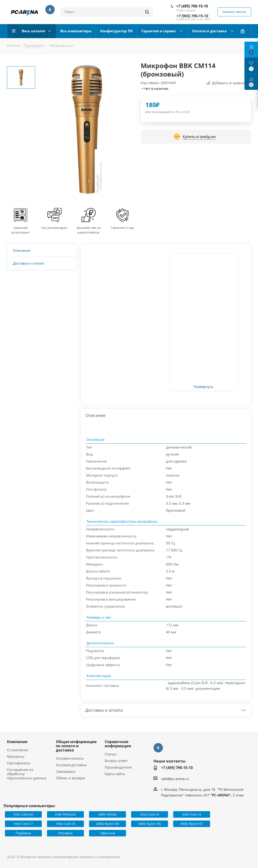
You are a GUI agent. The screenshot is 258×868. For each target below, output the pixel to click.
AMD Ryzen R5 (150, 824)
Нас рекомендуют (54, 228)
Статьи (111, 754)
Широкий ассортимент (21, 230)
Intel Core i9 (66, 824)
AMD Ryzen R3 (108, 824)
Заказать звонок (234, 12)
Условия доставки (71, 765)
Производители (118, 767)
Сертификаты (19, 763)
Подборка (23, 833)
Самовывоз (66, 771)
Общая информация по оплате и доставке (76, 746)
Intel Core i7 (23, 824)
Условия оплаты (70, 758)
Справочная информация (118, 744)
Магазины (16, 756)
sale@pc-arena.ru (175, 779)
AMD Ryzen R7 (192, 824)
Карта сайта (115, 774)
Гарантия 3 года (122, 228)
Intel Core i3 (150, 814)
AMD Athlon (107, 814)
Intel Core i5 (192, 814)
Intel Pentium (65, 814)
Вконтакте (50, 10)
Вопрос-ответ (116, 761)
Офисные (108, 833)
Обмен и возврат (71, 778)
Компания (17, 742)
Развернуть (204, 387)
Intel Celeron (23, 814)
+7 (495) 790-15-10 (192, 6)
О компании (18, 750)
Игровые (66, 833)
